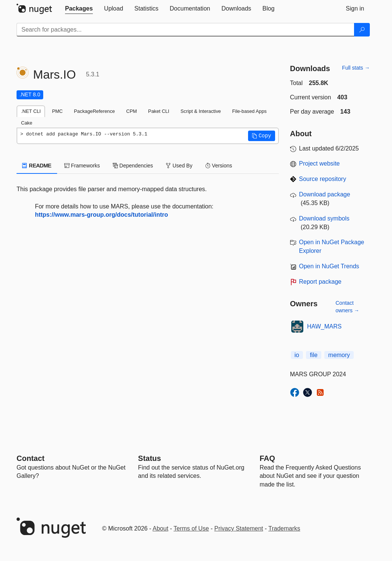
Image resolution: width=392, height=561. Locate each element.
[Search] (362, 30)
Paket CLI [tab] (159, 111)
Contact (30, 458)
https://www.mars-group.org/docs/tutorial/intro (101, 215)
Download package (325, 194)
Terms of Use (191, 528)
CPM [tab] (132, 111)
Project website (320, 163)
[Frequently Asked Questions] (267, 458)
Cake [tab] (27, 123)
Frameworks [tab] (82, 166)
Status (149, 458)
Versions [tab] (219, 166)
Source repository (323, 179)
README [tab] (37, 166)
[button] (262, 136)
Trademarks (284, 528)
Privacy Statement (239, 528)
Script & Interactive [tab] (201, 111)
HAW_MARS (324, 326)
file (313, 355)
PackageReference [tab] (95, 111)
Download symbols (324, 218)
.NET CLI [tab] (31, 111)
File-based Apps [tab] (250, 111)
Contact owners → (347, 307)
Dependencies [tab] (133, 166)
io (297, 355)
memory (339, 355)
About (160, 528)
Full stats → (356, 68)
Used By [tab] (179, 166)
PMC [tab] (57, 111)
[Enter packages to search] (185, 30)
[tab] (79, 9)
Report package (320, 282)
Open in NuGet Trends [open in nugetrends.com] (329, 266)
